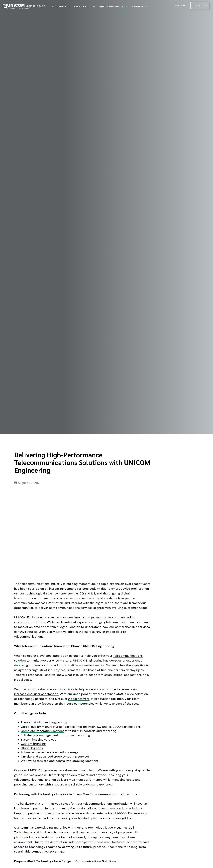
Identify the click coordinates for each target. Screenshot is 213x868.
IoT (93, 593)
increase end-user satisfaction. (37, 694)
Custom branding (33, 744)
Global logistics (32, 748)
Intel (43, 832)
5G (82, 593)
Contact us (200, 6)
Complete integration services (43, 731)
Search (180, 6)
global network (79, 699)
